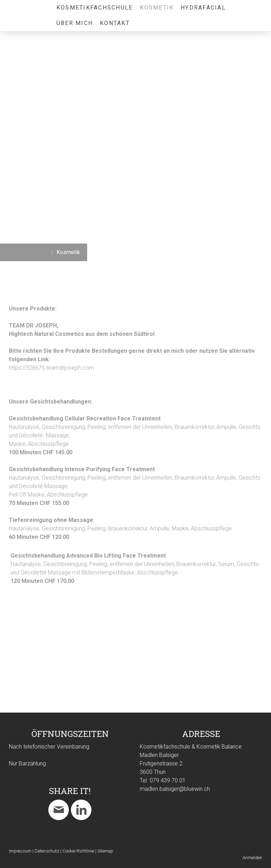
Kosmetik (157, 8)
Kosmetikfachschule (95, 8)
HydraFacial (203, 8)
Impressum (20, 851)
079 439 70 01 (168, 780)
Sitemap (105, 851)
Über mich (75, 23)
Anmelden (252, 858)
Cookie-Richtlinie (78, 851)
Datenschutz (47, 851)
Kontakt (115, 23)
